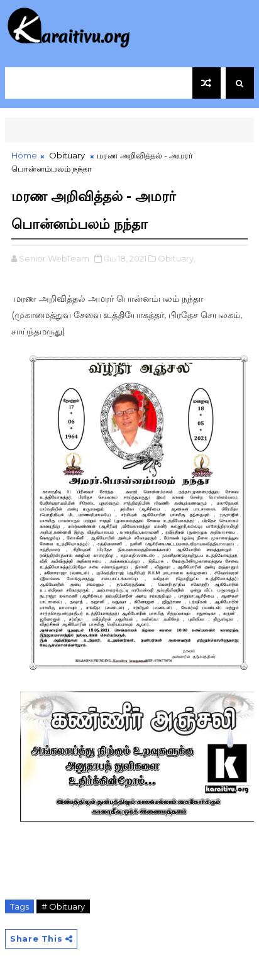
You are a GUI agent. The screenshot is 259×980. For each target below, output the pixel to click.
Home (24, 155)
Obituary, (177, 258)
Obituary (67, 155)
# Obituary (63, 906)
